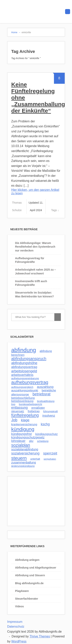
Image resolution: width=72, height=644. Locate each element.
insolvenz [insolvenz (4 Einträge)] (49, 416)
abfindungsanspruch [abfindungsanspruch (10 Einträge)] (29, 359)
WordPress (19, 641)
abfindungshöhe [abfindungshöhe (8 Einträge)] (24, 363)
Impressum (15, 622)
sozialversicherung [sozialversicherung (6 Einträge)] (25, 453)
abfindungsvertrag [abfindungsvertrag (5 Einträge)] (24, 367)
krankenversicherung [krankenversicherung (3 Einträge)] (24, 424)
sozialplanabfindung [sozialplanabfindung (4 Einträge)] (25, 449)
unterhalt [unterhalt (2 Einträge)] (35, 459)
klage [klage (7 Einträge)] (25, 420)
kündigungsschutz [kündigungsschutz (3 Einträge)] (46, 434)
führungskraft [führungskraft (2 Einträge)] (50, 411)
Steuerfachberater (27, 599)
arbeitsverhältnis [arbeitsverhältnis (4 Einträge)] (22, 375)
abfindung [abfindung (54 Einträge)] (24, 350)
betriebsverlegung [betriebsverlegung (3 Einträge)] (22, 401)
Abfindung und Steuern (30, 575)
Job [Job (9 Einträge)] (14, 420)
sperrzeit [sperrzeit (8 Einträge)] (50, 453)
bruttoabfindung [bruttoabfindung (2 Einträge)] (46, 401)
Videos (20, 606)
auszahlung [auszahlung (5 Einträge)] (45, 387)
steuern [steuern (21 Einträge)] (19, 458)
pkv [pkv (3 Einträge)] (31, 441)
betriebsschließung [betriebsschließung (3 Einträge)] (23, 398)
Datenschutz (16, 627)
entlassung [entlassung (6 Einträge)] (20, 408)
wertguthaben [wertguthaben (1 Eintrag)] (50, 459)
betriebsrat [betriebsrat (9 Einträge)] (42, 394)
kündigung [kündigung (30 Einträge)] (23, 429)
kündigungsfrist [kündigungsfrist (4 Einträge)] (22, 434)
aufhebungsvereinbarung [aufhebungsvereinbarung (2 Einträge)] (25, 378)
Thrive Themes (40, 636)
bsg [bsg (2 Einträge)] (13, 404)
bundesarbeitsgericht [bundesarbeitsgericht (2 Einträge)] (30, 404)
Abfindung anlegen (27, 560)
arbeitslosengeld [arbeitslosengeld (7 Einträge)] (24, 371)
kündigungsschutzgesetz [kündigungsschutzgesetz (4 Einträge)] (28, 437)
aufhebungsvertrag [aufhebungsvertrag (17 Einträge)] (30, 382)
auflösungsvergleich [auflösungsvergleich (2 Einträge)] (22, 387)
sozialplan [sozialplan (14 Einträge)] (21, 445)
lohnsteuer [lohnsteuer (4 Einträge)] (18, 441)
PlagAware (22, 591)
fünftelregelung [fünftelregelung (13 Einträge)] (25, 415)
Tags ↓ (55, 210)
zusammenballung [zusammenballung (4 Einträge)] (24, 462)
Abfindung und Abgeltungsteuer (36, 568)
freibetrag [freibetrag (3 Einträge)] (34, 411)
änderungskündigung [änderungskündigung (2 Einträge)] (23, 466)
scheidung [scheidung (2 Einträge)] (43, 441)
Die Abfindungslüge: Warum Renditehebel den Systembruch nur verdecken (35, 247)
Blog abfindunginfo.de (29, 583)
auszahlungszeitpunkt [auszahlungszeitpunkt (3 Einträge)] (25, 390)
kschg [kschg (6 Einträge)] (45, 424)
